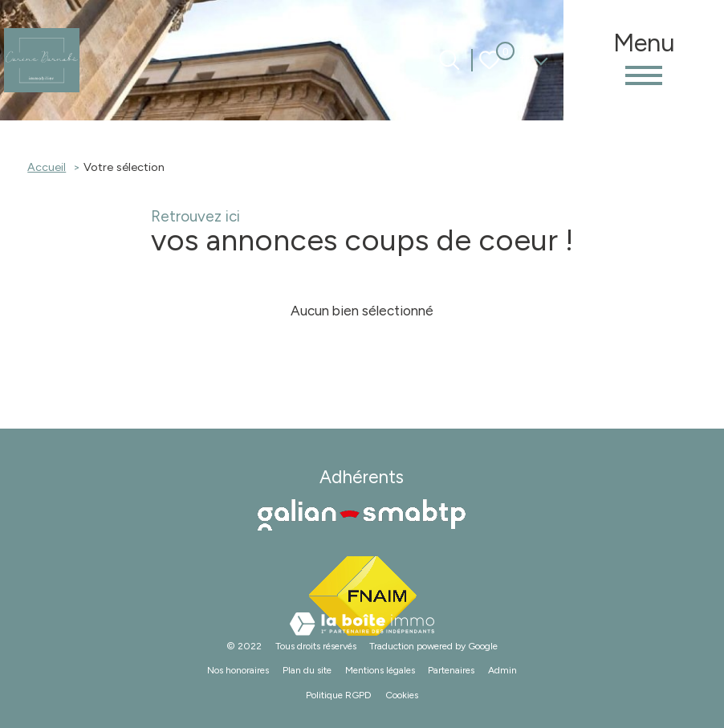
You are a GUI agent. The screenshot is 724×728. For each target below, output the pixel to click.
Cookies (402, 695)
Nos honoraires (238, 670)
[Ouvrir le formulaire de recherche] (449, 60)
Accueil (47, 167)
